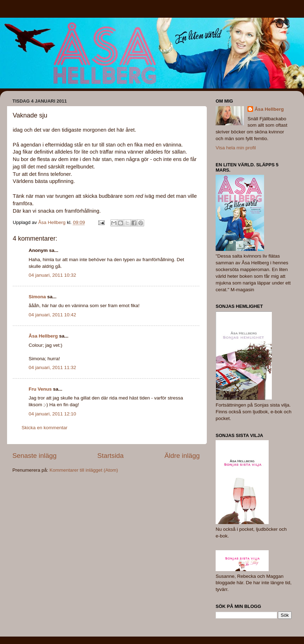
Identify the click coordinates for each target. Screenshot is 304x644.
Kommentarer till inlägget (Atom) (84, 470)
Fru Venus (40, 389)
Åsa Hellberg (43, 336)
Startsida (110, 456)
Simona (37, 297)
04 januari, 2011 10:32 (52, 275)
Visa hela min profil (236, 148)
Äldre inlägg (182, 456)
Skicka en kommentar (45, 428)
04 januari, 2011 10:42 (52, 315)
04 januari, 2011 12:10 (52, 414)
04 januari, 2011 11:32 (52, 367)
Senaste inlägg (34, 456)
